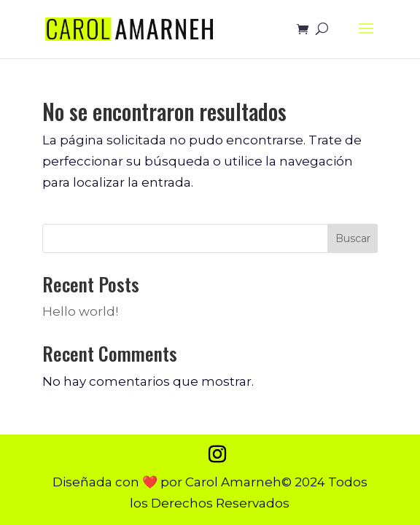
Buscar (353, 238)
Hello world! (80, 311)
